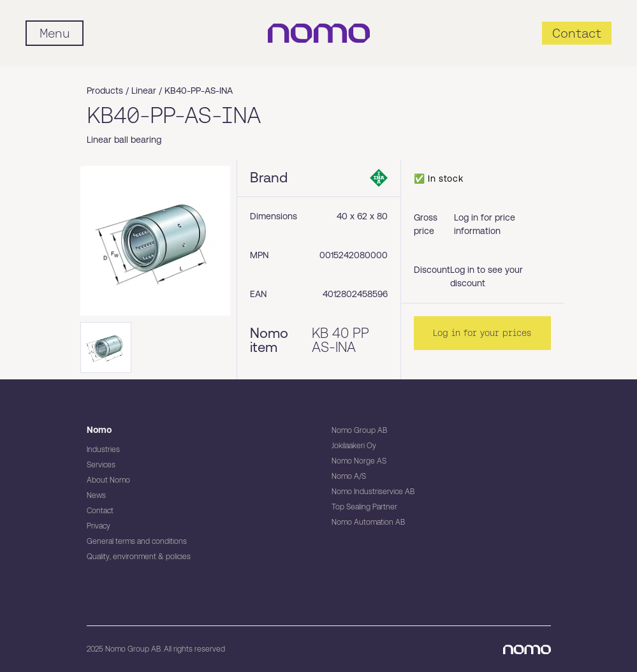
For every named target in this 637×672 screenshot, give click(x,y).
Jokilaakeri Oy (354, 446)
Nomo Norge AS (359, 461)
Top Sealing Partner (364, 507)
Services (101, 465)
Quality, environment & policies (139, 557)
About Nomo (108, 480)
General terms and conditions (137, 541)
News (96, 495)
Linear (144, 91)
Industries (103, 449)
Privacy (99, 526)
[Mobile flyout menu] (55, 33)
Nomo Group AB (359, 430)
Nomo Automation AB (368, 522)
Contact (100, 511)
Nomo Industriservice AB (373, 492)
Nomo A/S (349, 476)
